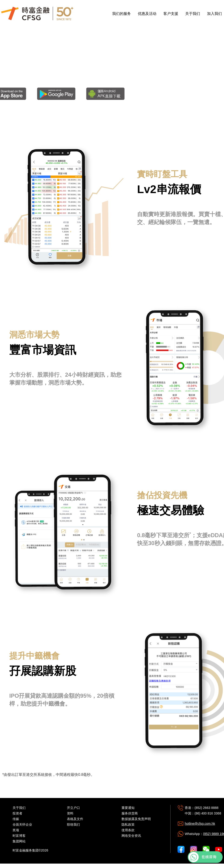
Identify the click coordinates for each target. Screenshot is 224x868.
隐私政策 (128, 824)
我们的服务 (122, 14)
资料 (70, 813)
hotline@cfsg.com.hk (200, 824)
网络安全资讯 (131, 836)
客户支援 (171, 14)
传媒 (16, 819)
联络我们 (73, 824)
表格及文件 (75, 819)
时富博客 (19, 836)
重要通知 (128, 808)
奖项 (16, 830)
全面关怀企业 (22, 824)
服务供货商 (130, 813)
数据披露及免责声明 (136, 819)
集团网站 (19, 841)
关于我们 (193, 14)
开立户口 (73, 808)
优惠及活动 (147, 14)
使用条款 (128, 830)
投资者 (17, 813)
